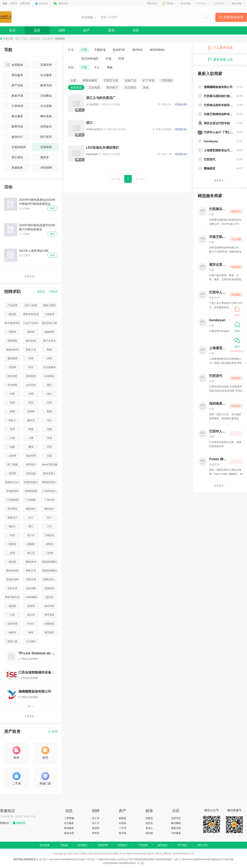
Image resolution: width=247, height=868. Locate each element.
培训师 (12, 367)
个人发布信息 (220, 48)
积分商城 (186, 3)
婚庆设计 (49, 509)
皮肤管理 (12, 624)
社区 (136, 30)
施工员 (31, 553)
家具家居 (48, 39)
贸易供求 (43, 65)
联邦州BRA (157, 50)
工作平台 (219, 3)
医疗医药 (43, 137)
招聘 (62, 30)
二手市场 (69, 818)
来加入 (149, 828)
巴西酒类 (167, 80)
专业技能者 (49, 367)
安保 (12, 403)
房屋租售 (14, 168)
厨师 (12, 411)
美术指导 (12, 509)
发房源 (122, 833)
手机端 (169, 3)
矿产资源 (149, 80)
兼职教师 (12, 358)
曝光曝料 (176, 823)
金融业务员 (12, 350)
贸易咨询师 (12, 579)
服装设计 (31, 509)
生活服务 (43, 75)
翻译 (31, 447)
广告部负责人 (49, 491)
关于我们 (183, 845)
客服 (31, 429)
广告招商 (143, 845)
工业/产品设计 (31, 323)
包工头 (31, 535)
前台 (49, 420)
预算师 (12, 544)
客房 (12, 429)
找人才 (96, 823)
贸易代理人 (49, 579)
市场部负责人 (31, 482)
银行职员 (31, 341)
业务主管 (12, 588)
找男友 (149, 818)
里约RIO (138, 50)
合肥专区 (176, 818)
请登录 (14, 3)
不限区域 (100, 50)
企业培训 (31, 385)
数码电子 (112, 87)
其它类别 (14, 157)
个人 (97, 67)
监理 (12, 553)
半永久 (31, 624)
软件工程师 (31, 305)
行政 (12, 438)
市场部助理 (12, 491)
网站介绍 (203, 845)
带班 (12, 535)
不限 (84, 50)
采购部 (31, 544)
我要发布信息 (233, 17)
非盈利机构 (16, 147)
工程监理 (49, 314)
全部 (73, 80)
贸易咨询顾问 (49, 571)
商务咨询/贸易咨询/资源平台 (31, 315)
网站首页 (152, 3)
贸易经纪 (49, 588)
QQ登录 (44, 3)
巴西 (121, 59)
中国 (108, 59)
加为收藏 (44, 845)
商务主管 (31, 571)
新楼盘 (122, 818)
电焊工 (12, 526)
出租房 (122, 823)
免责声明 (103, 845)
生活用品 (130, 87)
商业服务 (14, 75)
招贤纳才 (123, 845)
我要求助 (176, 828)
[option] (31, 677)
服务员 (31, 420)
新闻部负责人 (49, 482)
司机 (49, 447)
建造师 (12, 562)
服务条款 (163, 845)
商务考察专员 (12, 597)
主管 (12, 615)
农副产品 (130, 80)
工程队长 (49, 535)
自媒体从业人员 (12, 483)
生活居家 (43, 106)
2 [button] (31, 706)
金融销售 (49, 332)
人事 (31, 438)
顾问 (49, 385)
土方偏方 (31, 641)
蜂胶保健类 (90, 80)
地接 (12, 447)
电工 (31, 526)
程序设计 (31, 465)
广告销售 (31, 500)
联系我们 (83, 845)
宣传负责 (31, 376)
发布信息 (69, 833)
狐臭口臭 (12, 641)
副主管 (31, 615)
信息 (37, 30)
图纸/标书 (31, 562)
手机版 (64, 845)
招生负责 (12, 376)
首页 (12, 30)
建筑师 (12, 314)
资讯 (111, 30)
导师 (31, 358)
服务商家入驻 (220, 60)
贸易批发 (35, 39)
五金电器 (94, 87)
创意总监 (31, 473)
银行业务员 (49, 341)
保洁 (49, 394)
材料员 (49, 544)
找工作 (96, 818)
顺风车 (41, 157)
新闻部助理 (31, 491)
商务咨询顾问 (49, 562)
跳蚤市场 (14, 96)
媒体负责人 (49, 473)
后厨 (49, 403)
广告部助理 (12, 500)
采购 (49, 429)
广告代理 (49, 500)
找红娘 (149, 833)
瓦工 (49, 518)
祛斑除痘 (49, 624)
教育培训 (43, 85)
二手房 (122, 828)
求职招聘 (43, 168)
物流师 (12, 606)
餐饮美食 (43, 116)
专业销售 (12, 385)
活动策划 (49, 376)
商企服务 (14, 116)
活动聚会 (43, 96)
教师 (49, 350)
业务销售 (31, 588)
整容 (31, 633)
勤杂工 (12, 420)
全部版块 (14, 65)
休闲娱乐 (43, 126)
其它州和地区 (90, 59)
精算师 (31, 332)
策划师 (12, 473)
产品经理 (12, 305)
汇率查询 (14, 106)
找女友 (149, 823)
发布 (53, 731)
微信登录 (63, 3)
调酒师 (31, 411)
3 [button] (33, 706)
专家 (12, 394)
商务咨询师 (12, 571)
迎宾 (31, 403)
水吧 (31, 394)
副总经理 (31, 456)
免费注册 (25, 3)
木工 (31, 518)
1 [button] (29, 706)
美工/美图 (12, 465)
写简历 (53, 292)
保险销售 (12, 341)
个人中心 (201, 3)
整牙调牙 (49, 633)
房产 (86, 30)
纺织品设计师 (49, 323)
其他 (146, 87)
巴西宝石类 (111, 80)
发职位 (41, 292)
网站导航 (237, 3)
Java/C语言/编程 (50, 465)
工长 (49, 526)
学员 (31, 367)
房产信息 (14, 85)
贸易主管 (31, 579)
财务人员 (31, 350)
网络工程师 (49, 305)
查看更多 (31, 276)
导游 (49, 438)
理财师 (12, 332)
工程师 (49, 553)
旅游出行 (14, 137)
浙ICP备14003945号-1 (26, 859)
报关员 (49, 597)
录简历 (96, 833)
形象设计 (12, 518)
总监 (49, 456)
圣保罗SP (119, 50)
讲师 (49, 358)
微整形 (12, 633)
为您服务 (176, 833)
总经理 (12, 456)
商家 (110, 67)
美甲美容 (49, 615)
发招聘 (96, 828)
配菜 (49, 411)
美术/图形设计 (12, 323)
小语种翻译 (31, 597)
